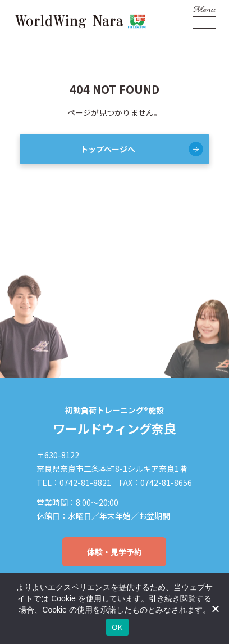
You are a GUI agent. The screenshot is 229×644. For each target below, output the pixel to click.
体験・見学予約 (114, 552)
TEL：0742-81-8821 (74, 483)
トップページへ (108, 149)
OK (117, 627)
